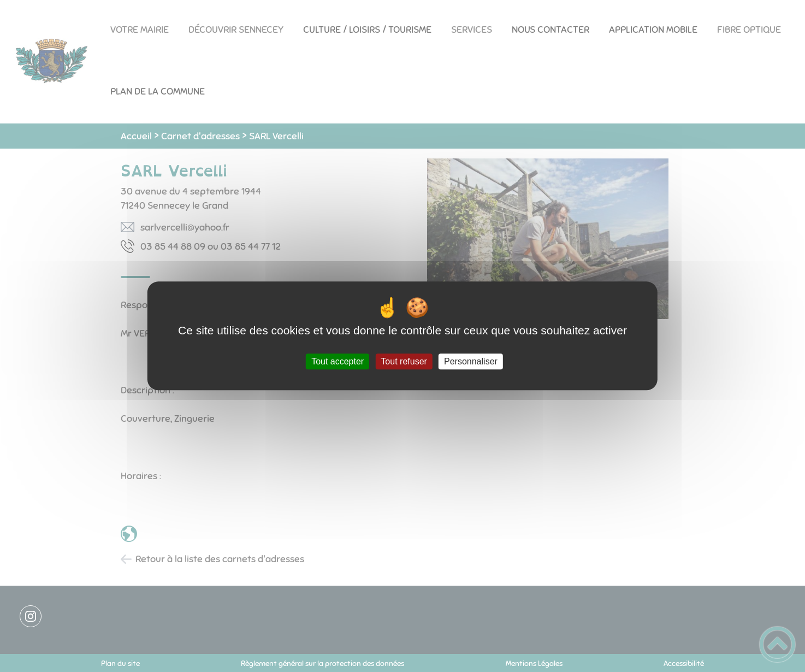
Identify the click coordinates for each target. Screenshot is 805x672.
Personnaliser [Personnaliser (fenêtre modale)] (471, 361)
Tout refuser (404, 361)
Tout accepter (338, 361)
